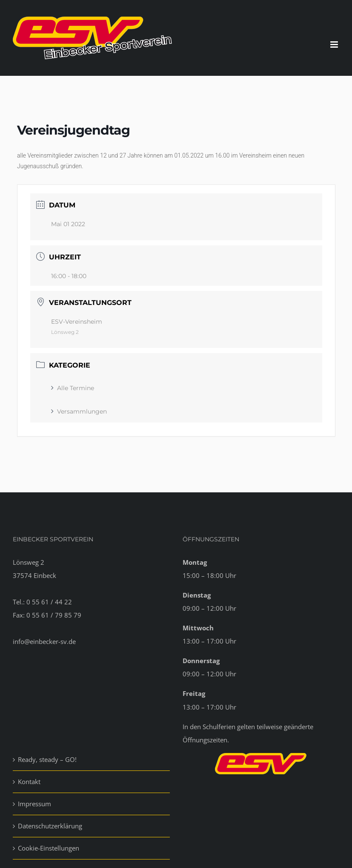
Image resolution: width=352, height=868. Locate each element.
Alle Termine (73, 388)
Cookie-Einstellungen (49, 848)
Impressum (34, 804)
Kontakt (29, 782)
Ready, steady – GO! (47, 759)
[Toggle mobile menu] (335, 45)
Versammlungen (79, 411)
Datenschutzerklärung (50, 826)
